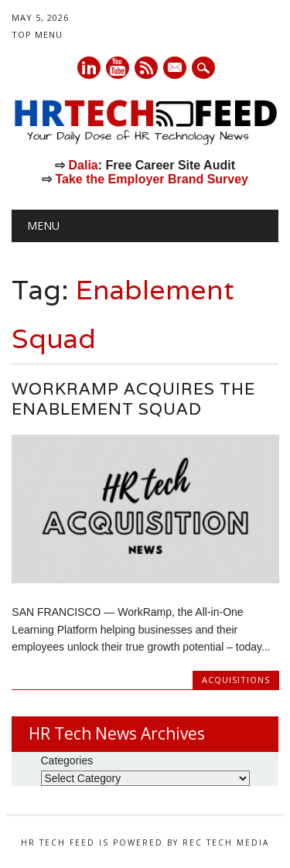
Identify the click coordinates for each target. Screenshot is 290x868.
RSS (146, 68)
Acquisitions (236, 680)
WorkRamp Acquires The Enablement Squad (133, 399)
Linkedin (89, 68)
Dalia (83, 165)
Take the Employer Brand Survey (152, 179)
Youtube (118, 68)
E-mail (176, 69)
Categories (67, 760)
